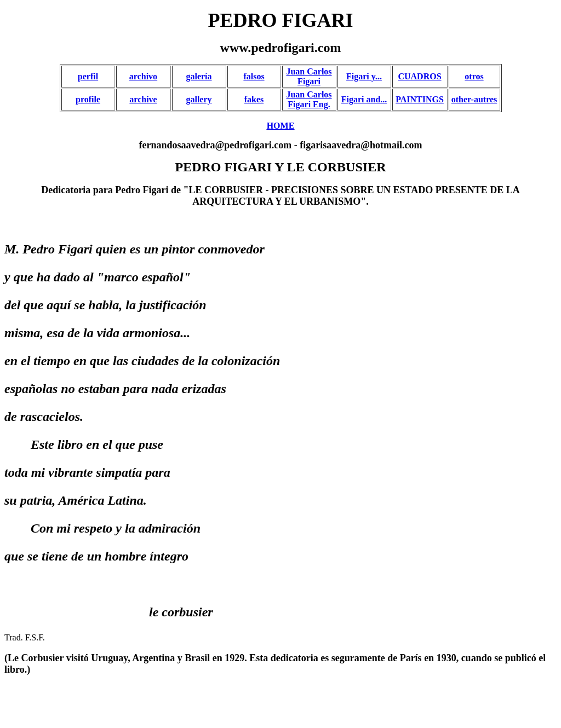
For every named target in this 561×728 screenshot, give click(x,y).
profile (88, 99)
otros (474, 76)
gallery (199, 99)
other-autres (474, 99)
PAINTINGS (420, 99)
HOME (281, 126)
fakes (254, 99)
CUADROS (419, 76)
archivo (143, 76)
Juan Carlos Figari (309, 76)
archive (143, 99)
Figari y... (364, 76)
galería (199, 76)
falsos (254, 76)
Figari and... (364, 99)
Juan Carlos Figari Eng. (309, 99)
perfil (88, 76)
